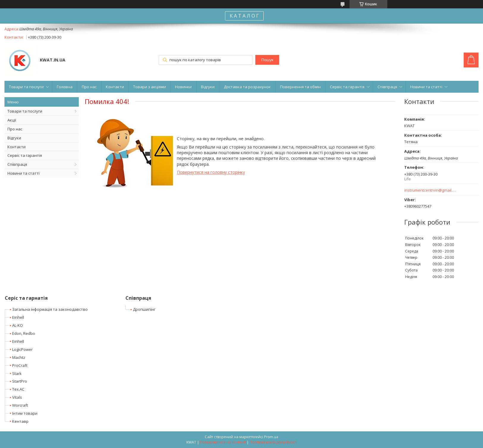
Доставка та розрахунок (247, 87)
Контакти (115, 87)
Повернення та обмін (300, 87)
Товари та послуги (26, 87)
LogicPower (22, 349)
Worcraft (20, 405)
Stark (17, 373)
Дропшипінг (144, 309)
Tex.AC (18, 389)
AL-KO (18, 325)
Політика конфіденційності (273, 442)
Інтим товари (25, 413)
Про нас (89, 87)
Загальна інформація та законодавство (50, 309)
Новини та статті (426, 87)
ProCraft (20, 365)
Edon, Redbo (24, 333)
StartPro (20, 381)
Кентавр (20, 421)
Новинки (183, 87)
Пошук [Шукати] (267, 60)
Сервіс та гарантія (347, 87)
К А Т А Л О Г (244, 16)
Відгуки (208, 87)
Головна (65, 87)
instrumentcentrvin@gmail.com (430, 190)
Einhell (18, 317)
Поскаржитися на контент (223, 442)
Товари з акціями (150, 87)
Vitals (17, 397)
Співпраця (387, 87)
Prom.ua (271, 437)
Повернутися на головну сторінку (211, 172)
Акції (12, 120)
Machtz (19, 357)
